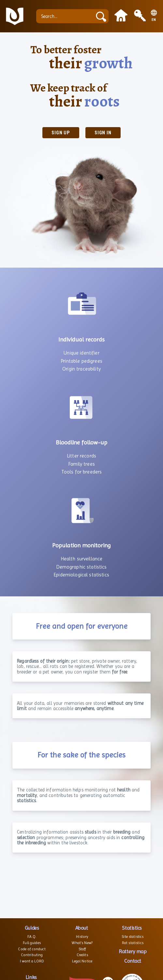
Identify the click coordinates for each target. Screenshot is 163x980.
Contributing (32, 955)
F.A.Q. (32, 937)
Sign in (103, 133)
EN (154, 20)
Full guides (32, 943)
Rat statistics (133, 943)
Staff (82, 949)
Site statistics (133, 937)
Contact (133, 961)
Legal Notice (82, 961)
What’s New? (82, 943)
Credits (82, 955)
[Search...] (66, 16)
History (82, 937)
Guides (32, 928)
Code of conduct (32, 949)
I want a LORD (32, 961)
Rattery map (133, 951)
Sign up (61, 133)
